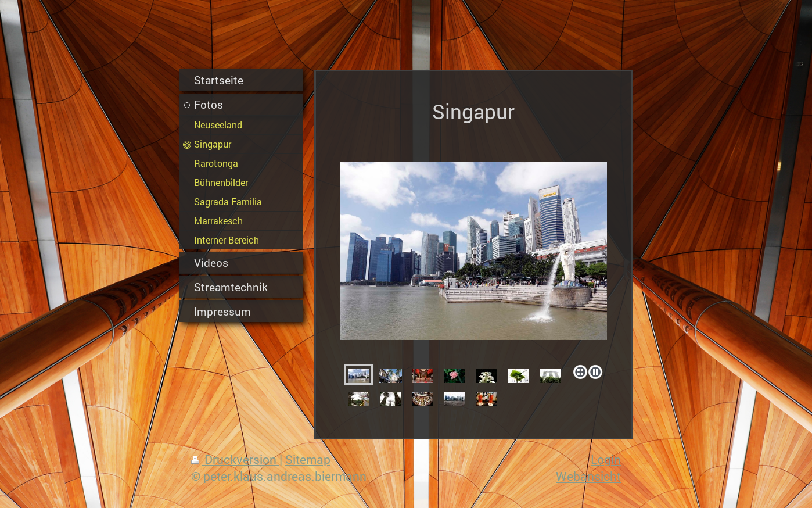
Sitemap (308, 459)
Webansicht (588, 476)
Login (606, 459)
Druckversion (235, 459)
